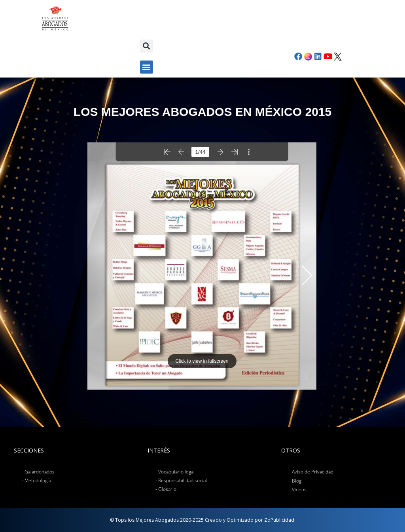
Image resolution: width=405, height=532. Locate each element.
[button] (147, 46)
